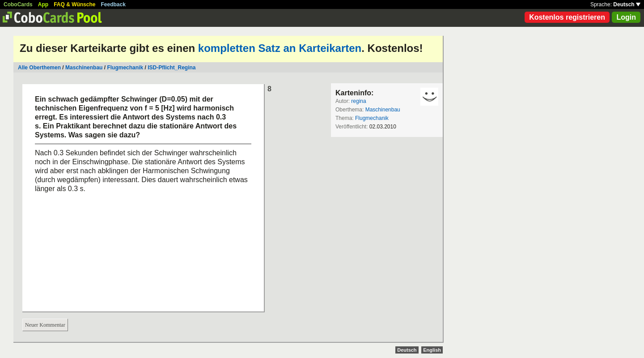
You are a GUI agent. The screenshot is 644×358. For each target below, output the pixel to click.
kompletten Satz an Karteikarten (280, 48)
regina (358, 101)
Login (626, 17)
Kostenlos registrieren (567, 17)
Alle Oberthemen (39, 68)
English (432, 350)
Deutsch (627, 4)
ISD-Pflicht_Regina (172, 68)
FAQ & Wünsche (74, 4)
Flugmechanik (125, 68)
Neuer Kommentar (45, 325)
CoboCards (18, 4)
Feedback (113, 4)
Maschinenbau (84, 68)
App (43, 4)
